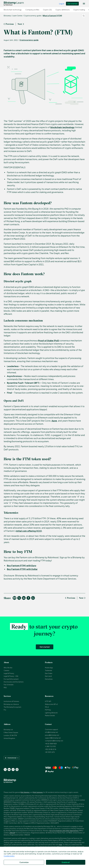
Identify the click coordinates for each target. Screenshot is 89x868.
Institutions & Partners (11, 701)
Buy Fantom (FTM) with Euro (22, 565)
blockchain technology (62, 127)
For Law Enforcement (11, 679)
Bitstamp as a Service (11, 704)
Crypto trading (79, 10)
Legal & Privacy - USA (11, 676)
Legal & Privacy (9, 673)
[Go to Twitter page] (5, 770)
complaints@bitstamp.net (54, 741)
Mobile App (49, 668)
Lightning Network (51, 713)
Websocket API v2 (51, 704)
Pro (5, 710)
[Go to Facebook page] (13, 770)
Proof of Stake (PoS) (49, 340)
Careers (6, 670)
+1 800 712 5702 (50, 746)
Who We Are (8, 668)
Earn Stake (49, 673)
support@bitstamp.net (53, 738)
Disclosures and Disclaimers (14, 682)
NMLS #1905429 (62, 863)
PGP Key (48, 710)
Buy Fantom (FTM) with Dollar (22, 569)
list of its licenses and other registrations (64, 831)
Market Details (50, 716)
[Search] (84, 16)
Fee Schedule (9, 685)
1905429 (12, 833)
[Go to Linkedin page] (9, 770)
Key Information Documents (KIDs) (49, 847)
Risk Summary (38, 792)
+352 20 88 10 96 (51, 749)
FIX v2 (47, 707)
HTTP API (48, 701)
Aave (54, 421)
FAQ (5, 688)
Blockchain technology (13, 10)
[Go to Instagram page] (17, 770)
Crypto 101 (47, 10)
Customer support (51, 729)
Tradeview (48, 670)
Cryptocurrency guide (29, 40)
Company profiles (32, 10)
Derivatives (49, 679)
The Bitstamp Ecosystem (12, 707)
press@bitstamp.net (52, 735)
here (61, 845)
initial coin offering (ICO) (29, 531)
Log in (62, 4)
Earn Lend (48, 676)
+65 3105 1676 (50, 752)
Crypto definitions (63, 10)
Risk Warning (25, 792)
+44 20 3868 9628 (51, 744)
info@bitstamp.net (51, 732)
